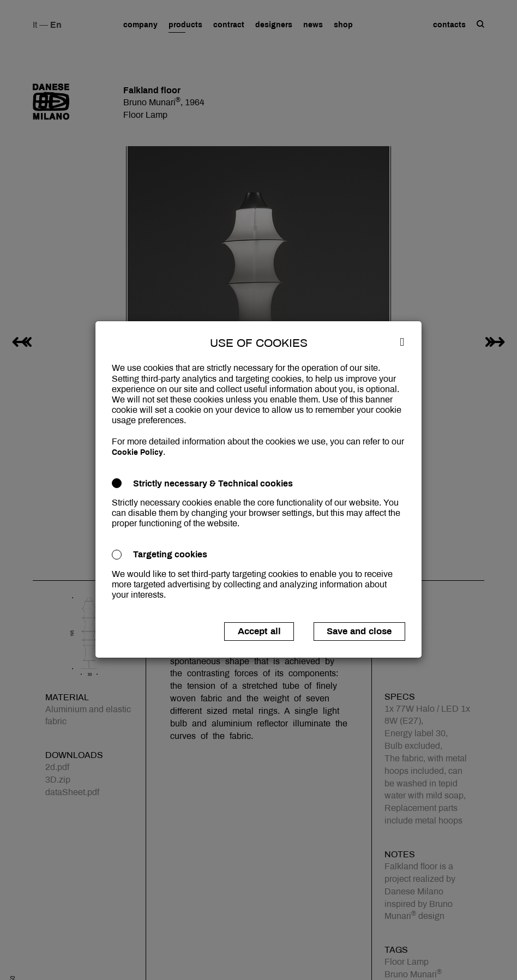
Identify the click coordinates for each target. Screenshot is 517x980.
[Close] (402, 341)
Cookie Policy (137, 452)
